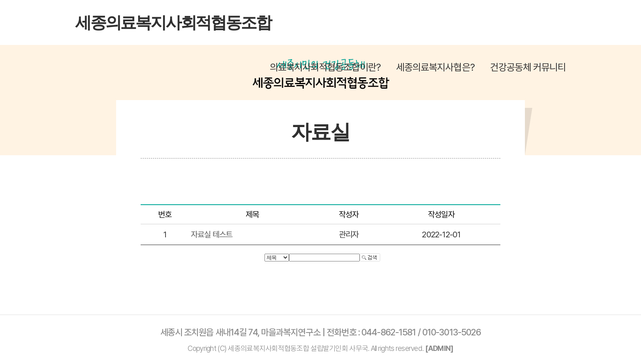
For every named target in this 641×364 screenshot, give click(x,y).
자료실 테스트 (212, 234)
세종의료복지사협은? (435, 67)
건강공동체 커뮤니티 (528, 67)
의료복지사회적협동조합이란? (325, 67)
